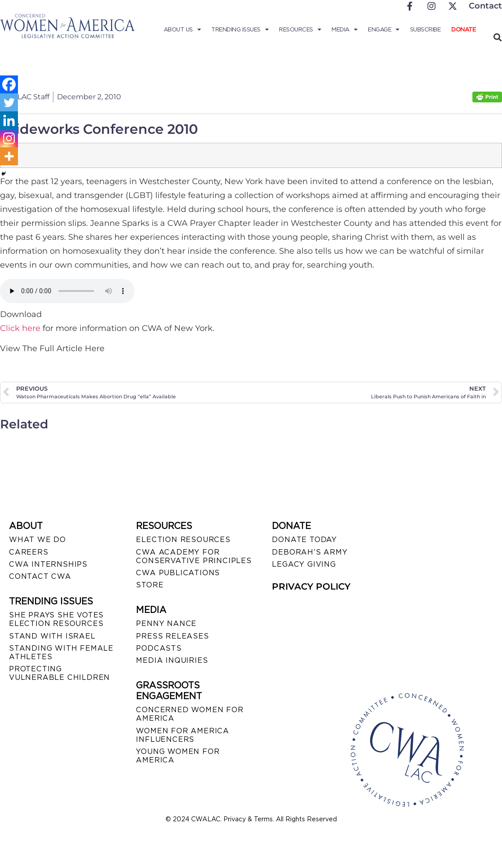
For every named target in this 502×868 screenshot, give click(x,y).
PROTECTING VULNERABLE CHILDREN (59, 673)
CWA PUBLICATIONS (178, 573)
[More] (9, 156)
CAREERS (29, 552)
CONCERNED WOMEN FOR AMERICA (190, 714)
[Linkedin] (9, 120)
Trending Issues (240, 30)
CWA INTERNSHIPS (48, 564)
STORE (150, 585)
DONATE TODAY (304, 540)
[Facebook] (9, 84)
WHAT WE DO (37, 540)
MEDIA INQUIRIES (172, 660)
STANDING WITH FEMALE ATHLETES (61, 652)
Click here (20, 328)
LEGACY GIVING (304, 564)
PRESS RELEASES (172, 636)
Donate (463, 29)
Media (344, 30)
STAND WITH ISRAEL (52, 636)
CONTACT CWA (40, 576)
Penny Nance (166, 623)
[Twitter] (9, 102)
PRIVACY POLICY (311, 586)
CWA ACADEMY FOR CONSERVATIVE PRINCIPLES (194, 556)
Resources (300, 30)
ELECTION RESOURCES (183, 540)
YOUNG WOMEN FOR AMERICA (178, 756)
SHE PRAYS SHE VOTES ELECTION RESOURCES (56, 619)
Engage (384, 30)
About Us (182, 30)
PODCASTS (159, 648)
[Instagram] (9, 138)
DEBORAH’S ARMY (310, 552)
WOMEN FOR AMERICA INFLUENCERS (183, 735)
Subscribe (426, 29)
